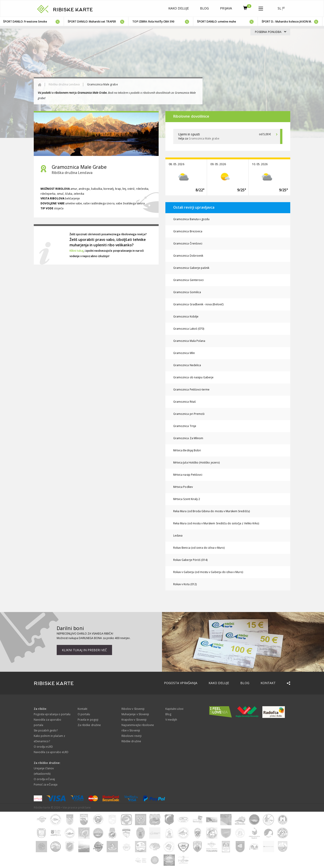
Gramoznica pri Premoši (189, 414)
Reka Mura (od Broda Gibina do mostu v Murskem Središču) (211, 511)
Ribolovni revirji (132, 736)
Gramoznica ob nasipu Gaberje (193, 377)
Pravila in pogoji (88, 720)
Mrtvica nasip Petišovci (188, 475)
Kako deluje (179, 8)
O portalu (84, 714)
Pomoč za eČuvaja (46, 785)
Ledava (178, 536)
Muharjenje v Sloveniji (135, 714)
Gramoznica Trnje (185, 426)
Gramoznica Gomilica (187, 292)
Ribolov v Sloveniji (133, 709)
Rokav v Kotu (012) (185, 584)
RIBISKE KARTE (73, 10)
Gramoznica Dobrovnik (188, 256)
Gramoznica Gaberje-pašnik (191, 268)
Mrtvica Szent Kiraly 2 (187, 499)
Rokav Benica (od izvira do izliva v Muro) (199, 548)
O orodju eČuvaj (44, 779)
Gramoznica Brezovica (188, 231)
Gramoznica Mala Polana (189, 341)
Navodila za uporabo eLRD (51, 752)
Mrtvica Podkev (183, 487)
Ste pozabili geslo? (46, 730)
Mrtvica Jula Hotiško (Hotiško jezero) (196, 463)
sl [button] (281, 8)
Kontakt (268, 683)
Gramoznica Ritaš (184, 402)
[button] (261, 8)
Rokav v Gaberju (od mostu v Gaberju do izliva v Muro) (208, 572)
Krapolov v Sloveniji (134, 720)
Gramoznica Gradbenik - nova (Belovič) (198, 304)
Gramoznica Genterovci (188, 280)
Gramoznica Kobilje (186, 316)
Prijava (226, 8)
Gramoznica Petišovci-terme (191, 389)
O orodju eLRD (43, 747)
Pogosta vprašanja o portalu (52, 714)
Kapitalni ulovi (174, 709)
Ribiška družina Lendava (64, 84)
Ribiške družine (131, 741)
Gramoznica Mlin (184, 353)
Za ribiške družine (89, 725)
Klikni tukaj (77, 251)
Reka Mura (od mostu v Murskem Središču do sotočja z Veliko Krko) (216, 523)
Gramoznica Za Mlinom (188, 438)
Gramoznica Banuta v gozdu (191, 219)
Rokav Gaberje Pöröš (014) (190, 560)
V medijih (171, 720)
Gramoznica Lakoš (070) (189, 329)
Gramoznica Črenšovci (188, 243)
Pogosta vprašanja (181, 683)
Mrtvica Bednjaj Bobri (187, 450)
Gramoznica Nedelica (187, 365)
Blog (204, 8)
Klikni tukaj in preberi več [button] (84, 650)
